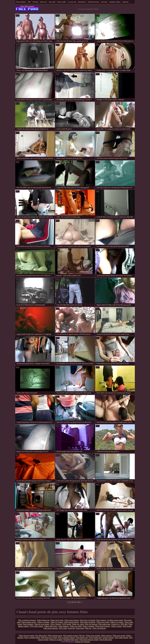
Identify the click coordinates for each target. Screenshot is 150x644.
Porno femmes (28, 624)
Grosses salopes (108, 638)
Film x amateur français (67, 638)
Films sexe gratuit (103, 622)
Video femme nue (43, 620)
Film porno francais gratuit (89, 640)
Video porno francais (72, 620)
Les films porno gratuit (115, 620)
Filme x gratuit (116, 626)
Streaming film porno (71, 640)
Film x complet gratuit (32, 638)
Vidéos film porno (51, 626)
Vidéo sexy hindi (76, 626)
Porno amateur (21, 2)
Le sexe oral (72, 2)
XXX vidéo (63, 628)
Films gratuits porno (29, 622)
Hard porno (82, 2)
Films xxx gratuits (56, 640)
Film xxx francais (91, 624)
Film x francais (56, 624)
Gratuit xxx (116, 624)
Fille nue (82, 636)
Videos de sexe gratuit (26, 636)
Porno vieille (62, 2)
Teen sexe (43, 2)
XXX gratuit (67, 624)
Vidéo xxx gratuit (57, 622)
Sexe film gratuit (27, 6)
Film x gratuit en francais (27, 620)
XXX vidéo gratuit (121, 638)
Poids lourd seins (94, 2)
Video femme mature (71, 622)
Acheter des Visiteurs (82, 642)
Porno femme (101, 620)
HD (29, 2)
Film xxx (88, 628)
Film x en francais (99, 628)
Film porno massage (51, 628)
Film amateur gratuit (70, 636)
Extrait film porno (106, 640)
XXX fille (124, 624)
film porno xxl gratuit (88, 620)
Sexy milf (52, 2)
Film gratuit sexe (82, 638)
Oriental (35, 2)
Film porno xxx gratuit (49, 638)
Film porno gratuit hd (88, 622)
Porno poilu (80, 628)
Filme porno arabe (57, 620)
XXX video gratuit (36, 626)
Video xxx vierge (78, 624)
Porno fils (71, 628)
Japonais (125, 2)
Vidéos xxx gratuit (117, 622)
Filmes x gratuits (43, 622)
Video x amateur (88, 626)
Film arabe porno (104, 624)
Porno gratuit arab (95, 638)
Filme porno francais (103, 626)
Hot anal (104, 2)
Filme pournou (106, 636)
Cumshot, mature (115, 2)
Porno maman (64, 626)
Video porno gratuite (93, 636)
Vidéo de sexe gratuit (42, 624)
